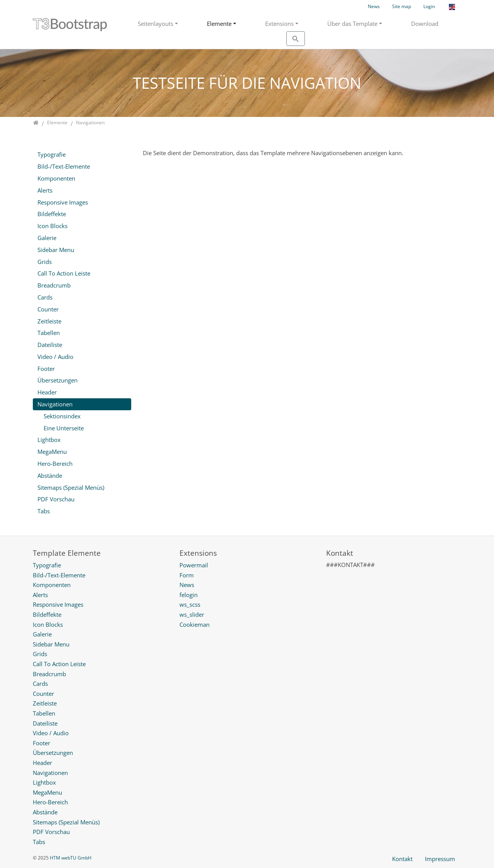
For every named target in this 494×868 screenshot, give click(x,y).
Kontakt (402, 859)
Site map (402, 6)
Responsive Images (63, 202)
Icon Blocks (52, 226)
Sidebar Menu (56, 250)
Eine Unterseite (64, 428)
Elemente (219, 24)
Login (429, 6)
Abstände (50, 475)
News (374, 6)
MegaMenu (52, 452)
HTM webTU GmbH (71, 858)
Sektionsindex (62, 416)
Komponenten (56, 178)
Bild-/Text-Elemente (64, 166)
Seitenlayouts (156, 24)
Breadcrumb (54, 285)
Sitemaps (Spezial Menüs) (71, 487)
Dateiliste (50, 345)
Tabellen (49, 333)
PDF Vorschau (56, 499)
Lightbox (49, 440)
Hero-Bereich (55, 464)
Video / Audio (55, 357)
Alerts (45, 190)
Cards (45, 297)
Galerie (47, 238)
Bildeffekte (52, 214)
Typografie (52, 154)
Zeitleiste (49, 321)
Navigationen (55, 404)
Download (425, 24)
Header (47, 392)
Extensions (279, 24)
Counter (48, 309)
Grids (45, 262)
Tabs (44, 511)
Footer (46, 369)
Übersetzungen (58, 380)
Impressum (440, 859)
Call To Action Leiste (64, 273)
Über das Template (352, 24)
